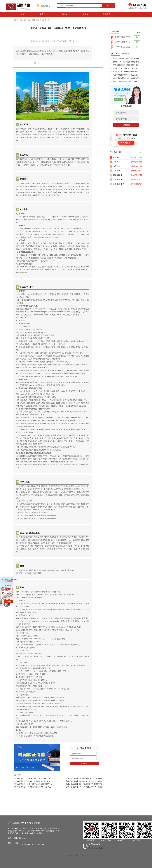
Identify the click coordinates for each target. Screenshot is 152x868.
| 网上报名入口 (137, 162)
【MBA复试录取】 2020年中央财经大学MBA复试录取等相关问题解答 (90, 787)
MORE (139, 32)
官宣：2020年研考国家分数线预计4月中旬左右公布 (131, 65)
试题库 (85, 14)
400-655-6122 (97, 848)
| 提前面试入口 (137, 157)
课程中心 (43, 14)
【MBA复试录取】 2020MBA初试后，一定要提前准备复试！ (87, 779)
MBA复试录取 (41, 20)
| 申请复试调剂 (137, 184)
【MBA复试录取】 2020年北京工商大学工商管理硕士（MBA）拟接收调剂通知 (94, 784)
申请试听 (126, 125)
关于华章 (106, 14)
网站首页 (23, 20)
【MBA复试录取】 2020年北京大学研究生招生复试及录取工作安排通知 (39, 781)
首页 (22, 14)
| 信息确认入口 (137, 166)
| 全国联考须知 (137, 171)
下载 (137, 37)
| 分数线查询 (136, 180)
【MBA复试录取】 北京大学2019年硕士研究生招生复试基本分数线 (38, 779)
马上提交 (84, 764)
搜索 (108, 6)
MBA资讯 (31, 20)
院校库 (64, 14)
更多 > (141, 152)
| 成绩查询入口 (137, 175)
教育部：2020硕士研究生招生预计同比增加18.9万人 (131, 62)
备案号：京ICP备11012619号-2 (76, 855)
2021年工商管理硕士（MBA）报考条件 (127, 81)
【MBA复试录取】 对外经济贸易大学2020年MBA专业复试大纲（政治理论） (41, 784)
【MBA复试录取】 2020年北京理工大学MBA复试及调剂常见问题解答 (39, 787)
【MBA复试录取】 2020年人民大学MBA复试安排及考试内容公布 (89, 781)
